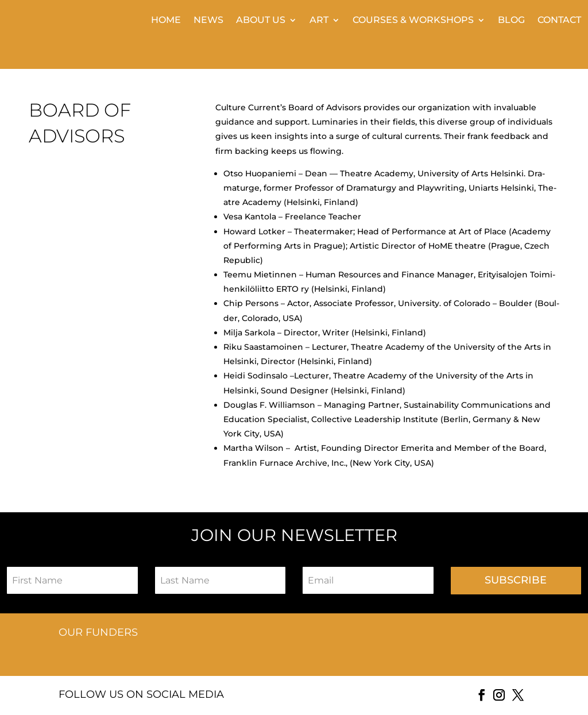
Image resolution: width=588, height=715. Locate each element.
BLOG (511, 21)
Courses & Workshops (413, 21)
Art (319, 21)
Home (166, 21)
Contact (559, 21)
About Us (261, 21)
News (208, 21)
